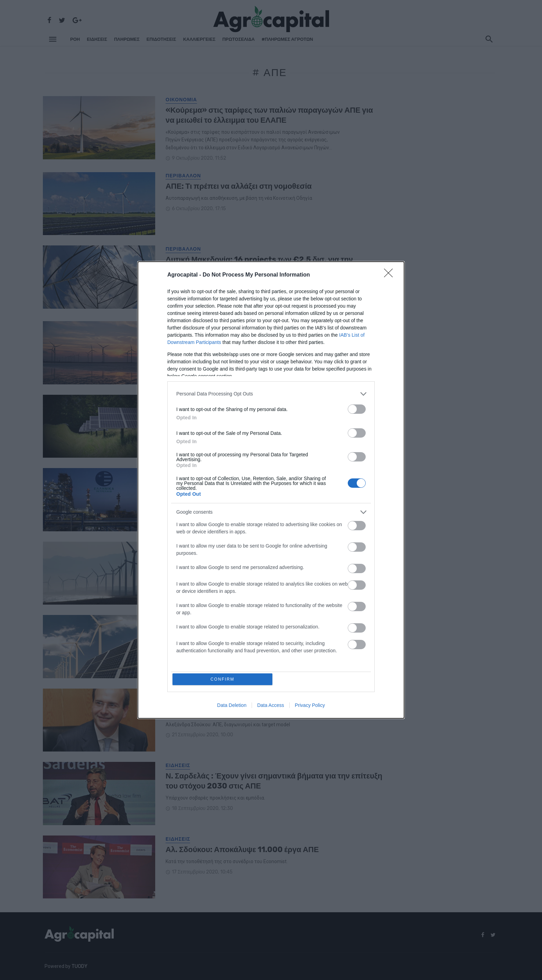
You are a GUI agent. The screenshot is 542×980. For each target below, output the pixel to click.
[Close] (391, 274)
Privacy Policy (310, 706)
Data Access (271, 706)
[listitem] (271, 393)
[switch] (357, 408)
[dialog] (271, 490)
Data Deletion (232, 706)
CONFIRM (223, 679)
